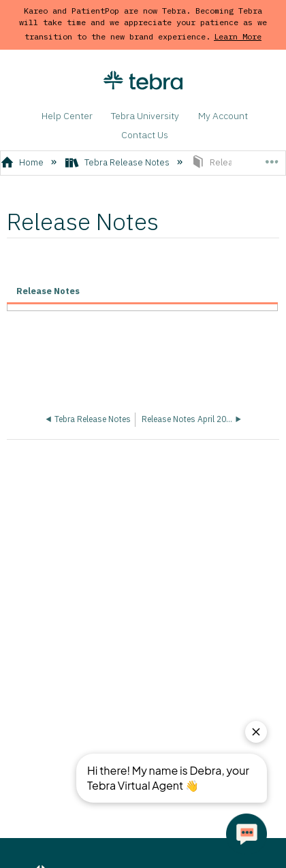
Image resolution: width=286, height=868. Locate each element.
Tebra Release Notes (118, 162)
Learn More (238, 36)
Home (23, 162)
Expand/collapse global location (271, 159)
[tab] (142, 292)
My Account (223, 116)
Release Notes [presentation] (48, 291)
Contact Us (145, 135)
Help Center (67, 116)
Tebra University (145, 116)
